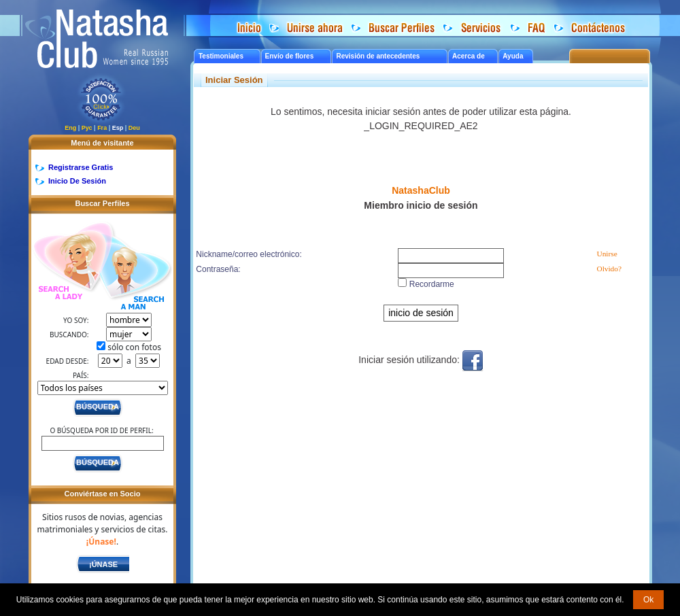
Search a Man (135, 274)
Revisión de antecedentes (378, 56)
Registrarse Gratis (81, 167)
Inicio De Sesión (77, 181)
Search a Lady (66, 262)
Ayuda (513, 56)
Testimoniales (221, 56)
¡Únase (103, 564)
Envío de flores (290, 56)
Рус (87, 128)
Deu (134, 128)
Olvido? (609, 269)
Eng (70, 128)
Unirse (607, 254)
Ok (648, 600)
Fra (102, 128)
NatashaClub (421, 190)
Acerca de (469, 56)
